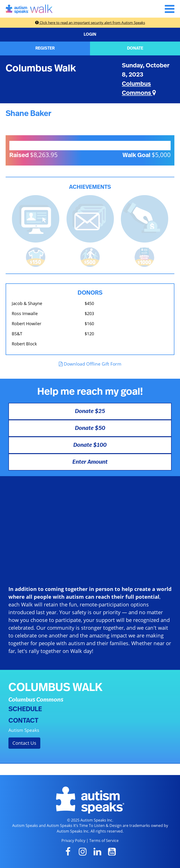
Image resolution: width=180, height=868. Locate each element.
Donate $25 (90, 411)
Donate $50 (90, 428)
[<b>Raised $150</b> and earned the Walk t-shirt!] (36, 257)
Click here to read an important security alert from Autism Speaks (90, 23)
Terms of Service (104, 841)
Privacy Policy (73, 841)
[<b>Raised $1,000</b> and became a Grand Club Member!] (144, 257)
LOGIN (90, 35)
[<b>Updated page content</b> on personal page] (36, 218)
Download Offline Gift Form (90, 364)
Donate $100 (90, 445)
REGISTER (45, 48)
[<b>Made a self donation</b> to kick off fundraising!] (144, 218)
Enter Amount (90, 462)
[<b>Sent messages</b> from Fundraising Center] (90, 218)
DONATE (135, 48)
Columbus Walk (41, 68)
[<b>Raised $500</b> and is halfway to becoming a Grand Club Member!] (90, 257)
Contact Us (24, 743)
